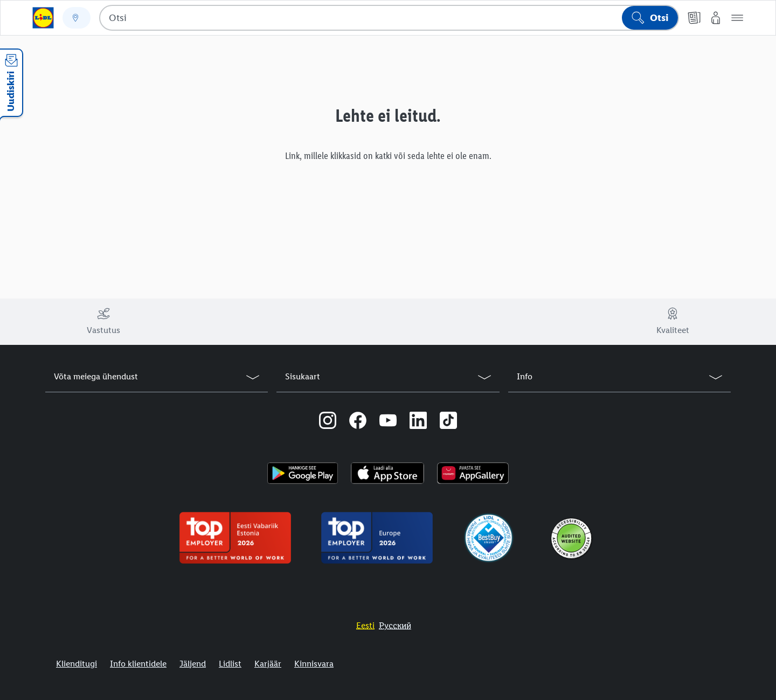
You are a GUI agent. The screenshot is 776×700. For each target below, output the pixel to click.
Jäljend (193, 664)
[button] (737, 18)
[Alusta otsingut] (650, 18)
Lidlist (230, 664)
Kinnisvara (314, 664)
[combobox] (389, 18)
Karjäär (268, 664)
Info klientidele (138, 664)
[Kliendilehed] (694, 18)
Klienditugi (77, 664)
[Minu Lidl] (716, 18)
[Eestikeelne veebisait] (365, 625)
